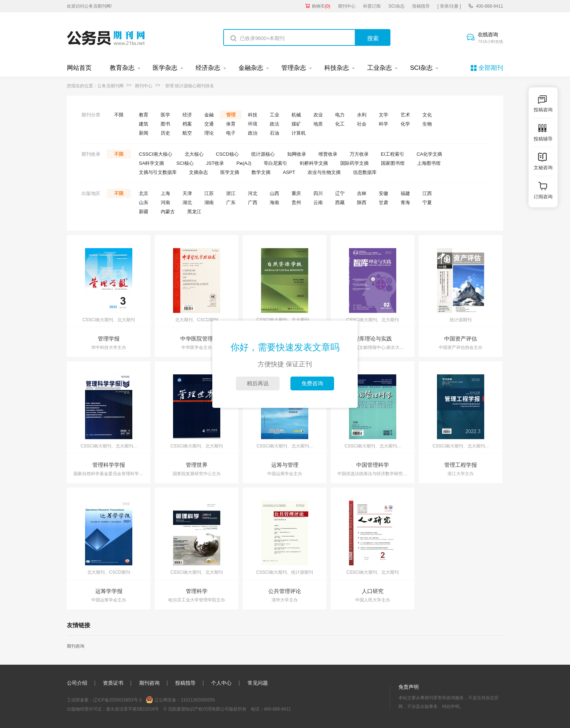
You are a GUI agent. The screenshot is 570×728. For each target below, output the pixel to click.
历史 (165, 133)
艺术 (405, 115)
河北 (253, 193)
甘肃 (384, 202)
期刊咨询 (76, 646)
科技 (253, 115)
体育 (231, 124)
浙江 (231, 193)
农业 (318, 115)
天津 (187, 193)
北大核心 (194, 154)
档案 (187, 124)
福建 (405, 193)
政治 (253, 133)
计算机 (299, 133)
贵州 (296, 202)
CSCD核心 (227, 154)
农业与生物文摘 (324, 172)
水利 (362, 115)
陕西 (362, 202)
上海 (165, 193)
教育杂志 (122, 68)
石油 (274, 133)
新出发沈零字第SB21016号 (133, 709)
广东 (231, 202)
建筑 (144, 124)
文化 (427, 115)
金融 (209, 115)
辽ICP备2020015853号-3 (117, 700)
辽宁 (340, 193)
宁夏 (427, 202)
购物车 (321, 6)
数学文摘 (261, 172)
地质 (318, 124)
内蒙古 (168, 212)
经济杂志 (208, 68)
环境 (253, 124)
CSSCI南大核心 (156, 154)
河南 (165, 202)
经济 (187, 115)
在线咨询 (490, 38)
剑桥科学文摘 (314, 163)
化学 (405, 124)
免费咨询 (312, 383)
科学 (384, 124)
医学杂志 (165, 68)
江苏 (209, 193)
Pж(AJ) (244, 163)
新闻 (144, 133)
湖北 (187, 202)
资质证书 (113, 683)
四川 (318, 193)
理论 (209, 133)
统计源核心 (263, 154)
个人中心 (221, 683)
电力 (340, 115)
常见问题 (258, 683)
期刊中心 (347, 6)
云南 (318, 202)
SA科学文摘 (151, 163)
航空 (187, 133)
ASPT (289, 172)
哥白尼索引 (275, 163)
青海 (405, 202)
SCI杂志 (397, 6)
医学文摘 (230, 172)
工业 (274, 115)
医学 (165, 115)
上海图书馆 (429, 163)
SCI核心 (185, 163)
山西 (274, 193)
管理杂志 (294, 68)
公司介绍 (77, 683)
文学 (384, 115)
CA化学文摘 (429, 154)
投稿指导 (421, 6)
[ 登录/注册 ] (449, 6)
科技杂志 (337, 68)
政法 (274, 124)
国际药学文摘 (354, 163)
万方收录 (359, 154)
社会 (362, 124)
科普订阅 (372, 6)
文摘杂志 (198, 172)
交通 (209, 124)
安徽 (384, 193)
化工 (340, 124)
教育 (144, 115)
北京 (144, 193)
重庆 (296, 193)
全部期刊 (491, 68)
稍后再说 (258, 383)
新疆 (144, 212)
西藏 (340, 202)
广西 (253, 202)
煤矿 (296, 124)
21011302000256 (198, 700)
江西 (427, 193)
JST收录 (215, 163)
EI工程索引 (393, 154)
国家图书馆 (393, 163)
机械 (296, 115)
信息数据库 (365, 172)
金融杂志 (251, 68)
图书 (165, 124)
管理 (231, 115)
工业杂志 (380, 68)
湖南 (209, 202)
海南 (274, 202)
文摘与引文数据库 (158, 172)
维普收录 (328, 154)
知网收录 (297, 154)
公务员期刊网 (111, 86)
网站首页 (79, 68)
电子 (231, 133)
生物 (427, 124)
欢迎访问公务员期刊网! (89, 6)
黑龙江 (194, 212)
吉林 (362, 193)
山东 (144, 202)
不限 (119, 115)
